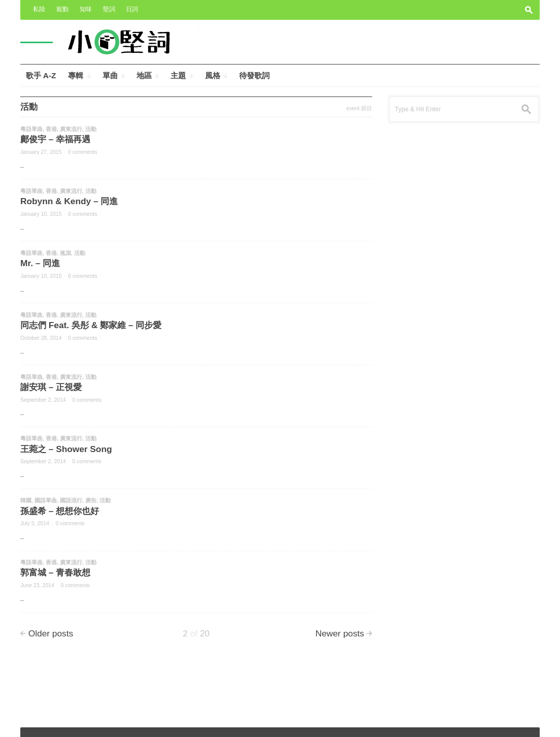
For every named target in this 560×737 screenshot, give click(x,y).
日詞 (132, 9)
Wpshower (518, 722)
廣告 (91, 500)
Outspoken (457, 722)
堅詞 (109, 9)
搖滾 (65, 253)
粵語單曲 (31, 129)
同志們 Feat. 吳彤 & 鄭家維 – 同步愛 (91, 325)
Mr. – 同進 (40, 263)
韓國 (26, 500)
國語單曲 (46, 500)
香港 (51, 129)
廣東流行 (71, 129)
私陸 (39, 9)
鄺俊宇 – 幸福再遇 (55, 139)
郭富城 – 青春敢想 (55, 572)
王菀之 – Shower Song (66, 449)
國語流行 (71, 500)
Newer (340, 633)
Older (51, 633)
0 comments (83, 152)
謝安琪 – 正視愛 (51, 387)
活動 (91, 129)
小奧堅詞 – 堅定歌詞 (55, 722)
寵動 (62, 9)
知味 (86, 9)
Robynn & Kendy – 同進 (69, 201)
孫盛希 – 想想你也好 (60, 511)
